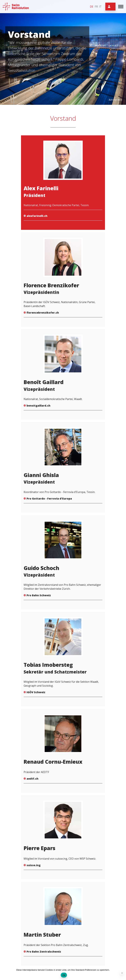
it (100, 7)
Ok (64, 975)
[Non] (122, 973)
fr (96, 7)
